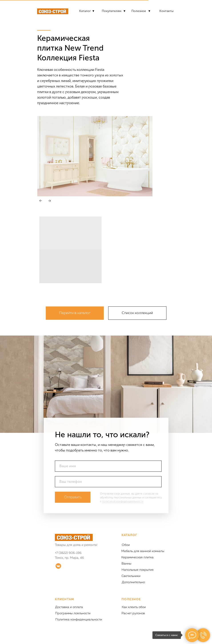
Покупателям (112, 11)
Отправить (73, 497)
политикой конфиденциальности (123, 501)
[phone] (108, 482)
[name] (108, 466)
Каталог (85, 11)
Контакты (166, 11)
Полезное (139, 11)
